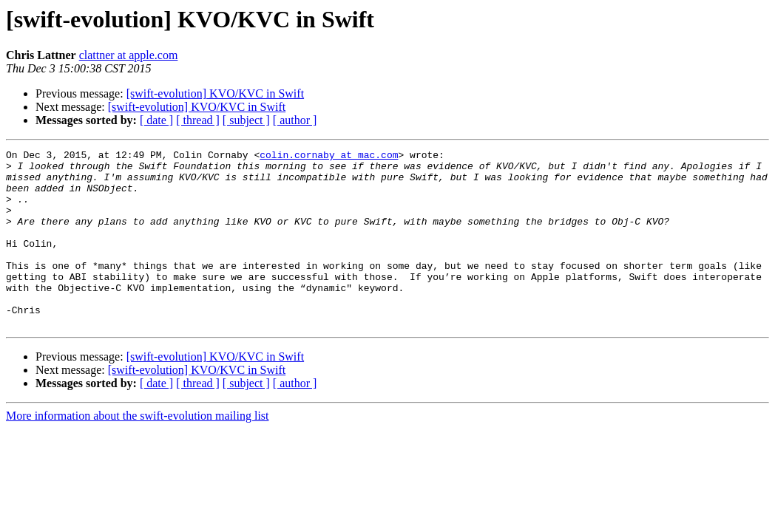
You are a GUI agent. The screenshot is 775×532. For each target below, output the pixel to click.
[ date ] (156, 120)
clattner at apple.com (129, 55)
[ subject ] (246, 120)
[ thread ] (198, 120)
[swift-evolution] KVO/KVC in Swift (215, 93)
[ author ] (295, 120)
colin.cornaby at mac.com (329, 157)
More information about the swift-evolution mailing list (138, 451)
